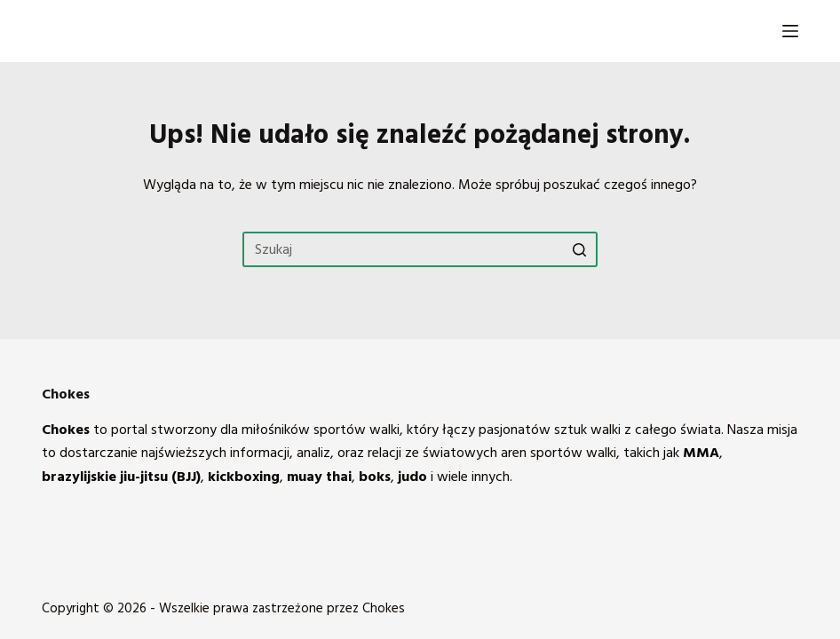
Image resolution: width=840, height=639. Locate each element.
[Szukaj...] (420, 249)
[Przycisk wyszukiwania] (580, 249)
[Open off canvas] (790, 31)
